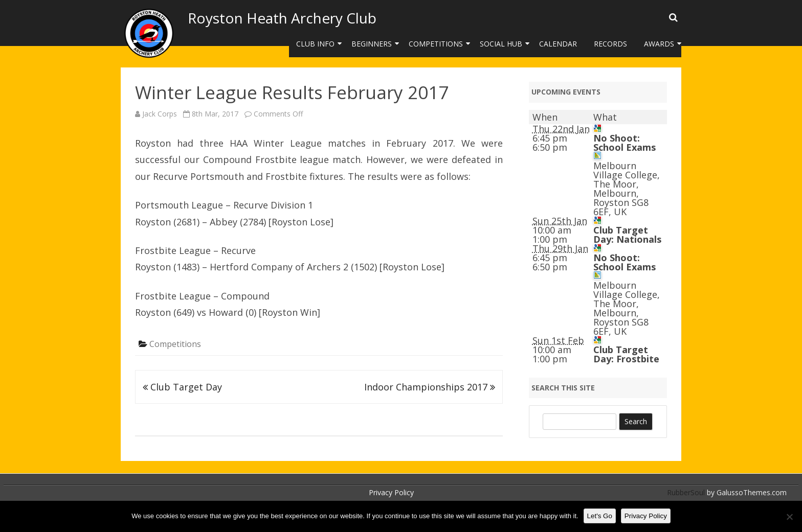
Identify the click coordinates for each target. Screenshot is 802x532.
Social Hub (501, 44)
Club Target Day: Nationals (627, 235)
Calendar (558, 44)
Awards (659, 44)
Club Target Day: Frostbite (626, 354)
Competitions (436, 44)
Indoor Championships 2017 (430, 387)
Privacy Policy (391, 492)
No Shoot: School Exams (625, 143)
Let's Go (600, 516)
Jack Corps (160, 114)
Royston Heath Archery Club (282, 18)
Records (610, 44)
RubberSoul (686, 492)
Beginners (372, 44)
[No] (789, 517)
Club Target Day (182, 387)
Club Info (315, 44)
